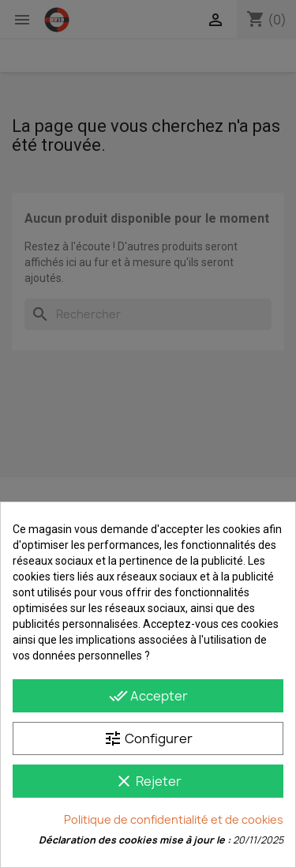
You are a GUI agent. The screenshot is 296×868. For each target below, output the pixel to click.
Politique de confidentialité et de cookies (174, 819)
